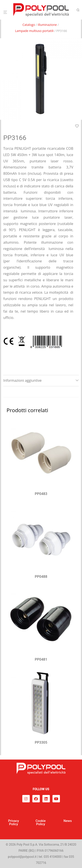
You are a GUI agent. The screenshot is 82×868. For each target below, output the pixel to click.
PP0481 (41, 659)
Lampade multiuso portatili (34, 31)
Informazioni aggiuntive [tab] (22, 380)
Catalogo (29, 25)
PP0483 (41, 494)
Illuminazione (47, 25)
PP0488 (41, 577)
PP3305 (41, 742)
